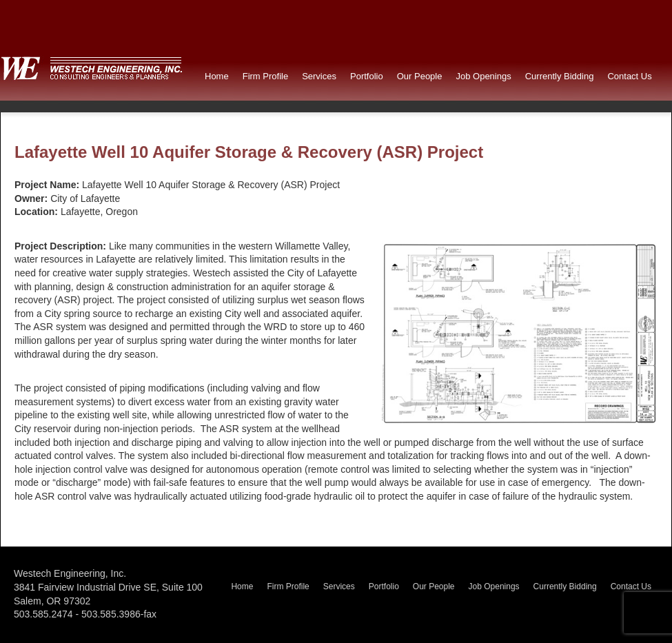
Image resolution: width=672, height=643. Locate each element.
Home (217, 76)
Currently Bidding (560, 76)
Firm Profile (265, 76)
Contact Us (629, 76)
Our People (420, 76)
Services (319, 76)
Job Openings (483, 76)
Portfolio (367, 76)
